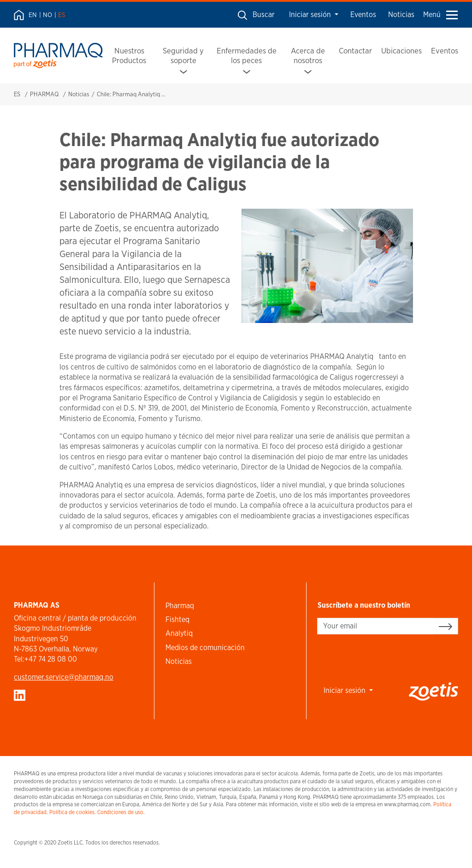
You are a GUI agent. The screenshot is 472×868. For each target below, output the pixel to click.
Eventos (363, 15)
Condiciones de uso (120, 812)
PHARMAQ (44, 94)
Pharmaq (180, 606)
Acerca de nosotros (308, 56)
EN (33, 15)
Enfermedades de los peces (247, 56)
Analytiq (179, 633)
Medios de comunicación (205, 648)
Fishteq (177, 619)
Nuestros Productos (129, 55)
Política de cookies (72, 812)
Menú (440, 15)
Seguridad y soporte (183, 56)
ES (62, 15)
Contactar (355, 51)
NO (47, 15)
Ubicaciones (401, 51)
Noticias (401, 15)
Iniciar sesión (311, 15)
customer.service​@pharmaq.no (64, 677)
